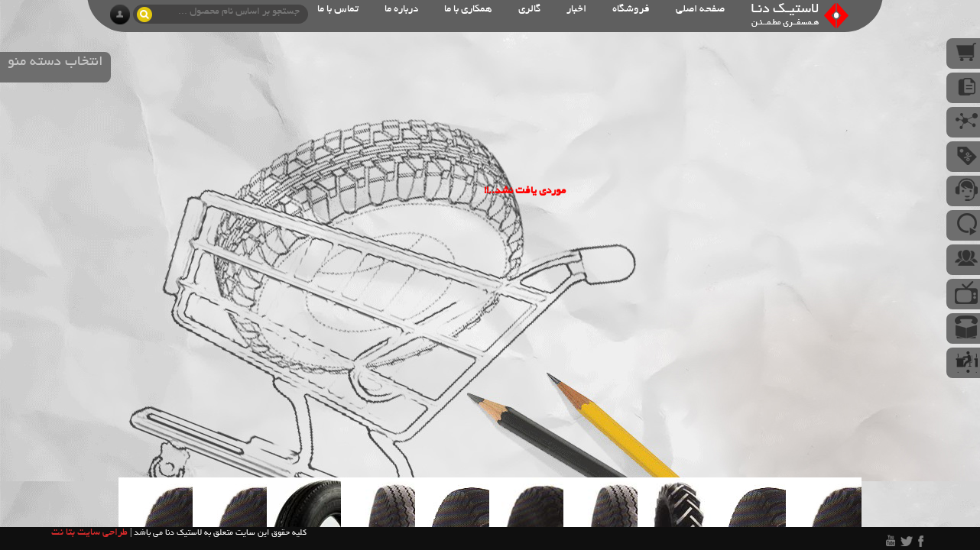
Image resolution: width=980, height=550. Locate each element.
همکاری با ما (468, 10)
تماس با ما (338, 10)
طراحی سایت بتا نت (89, 533)
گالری (529, 10)
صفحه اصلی (700, 10)
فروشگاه (631, 10)
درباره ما (401, 10)
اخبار (576, 10)
